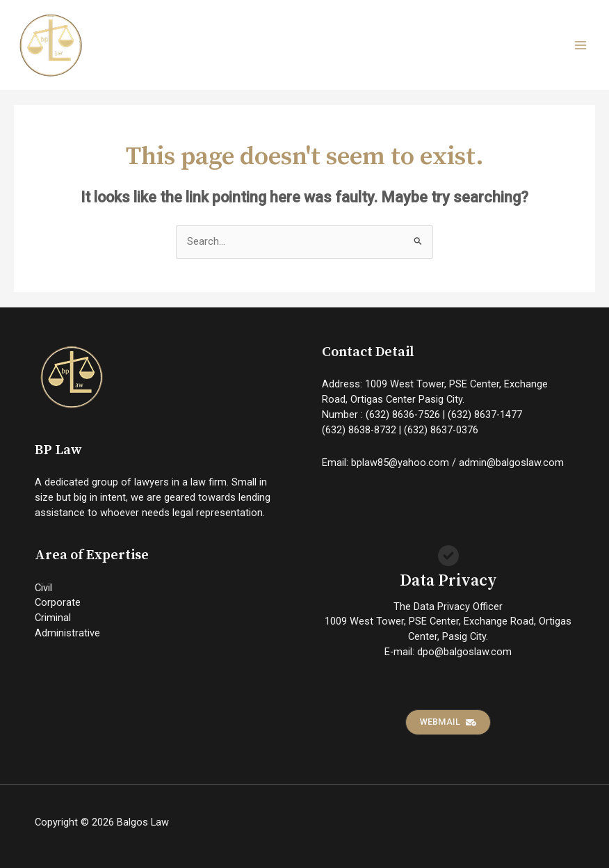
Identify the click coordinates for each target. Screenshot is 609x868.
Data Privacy (448, 581)
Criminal (53, 618)
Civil (43, 588)
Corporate (58, 602)
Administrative (67, 633)
